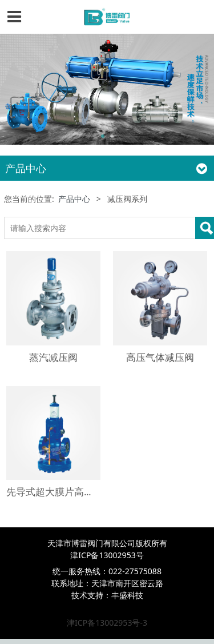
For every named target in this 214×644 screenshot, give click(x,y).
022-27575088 (135, 571)
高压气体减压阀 (160, 357)
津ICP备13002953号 (107, 555)
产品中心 (74, 199)
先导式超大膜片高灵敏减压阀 (69, 492)
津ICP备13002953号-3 (107, 623)
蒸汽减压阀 (53, 357)
